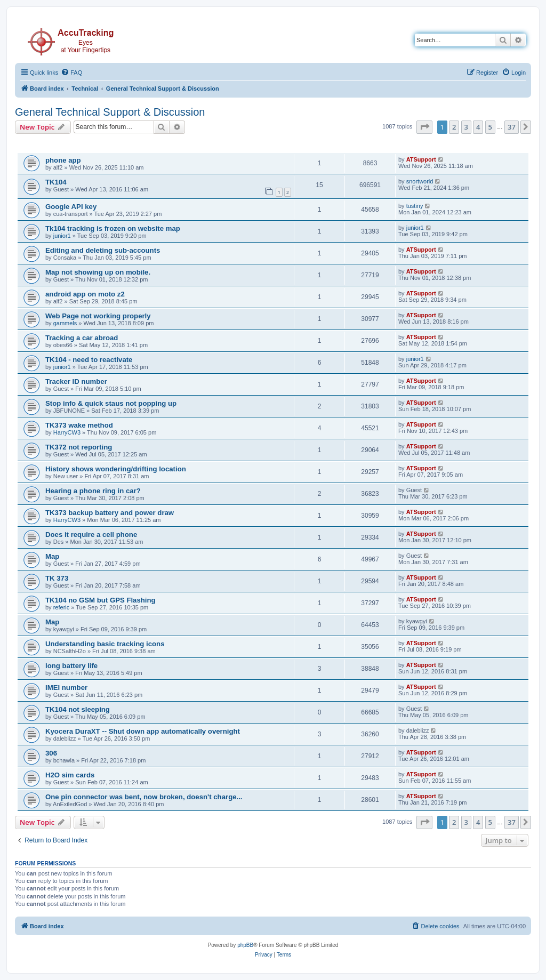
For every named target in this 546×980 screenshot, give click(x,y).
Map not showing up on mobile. (98, 272)
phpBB (245, 945)
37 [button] (512, 127)
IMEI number (66, 688)
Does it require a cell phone (91, 535)
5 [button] (490, 127)
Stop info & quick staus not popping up (111, 403)
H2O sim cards (70, 775)
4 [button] (478, 127)
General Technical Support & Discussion (110, 112)
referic (62, 607)
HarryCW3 (67, 432)
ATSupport (421, 159)
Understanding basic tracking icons (105, 644)
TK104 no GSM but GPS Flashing (101, 600)
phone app (63, 160)
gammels (65, 323)
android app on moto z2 (85, 294)
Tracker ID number (76, 381)
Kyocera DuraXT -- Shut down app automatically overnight (143, 731)
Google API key (71, 207)
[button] (424, 127)
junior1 (62, 236)
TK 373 (57, 578)
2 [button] (454, 127)
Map (52, 556)
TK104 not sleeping (78, 709)
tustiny (415, 206)
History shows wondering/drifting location (116, 469)
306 (51, 753)
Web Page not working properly (98, 316)
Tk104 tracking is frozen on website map (113, 228)
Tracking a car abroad (82, 338)
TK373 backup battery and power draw (110, 513)
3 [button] (466, 127)
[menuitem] (71, 73)
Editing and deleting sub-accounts (103, 250)
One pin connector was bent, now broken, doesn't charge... (144, 797)
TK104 (56, 182)
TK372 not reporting (79, 447)
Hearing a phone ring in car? (93, 491)
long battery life (71, 666)
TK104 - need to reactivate (89, 360)
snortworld (420, 181)
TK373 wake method (79, 425)
